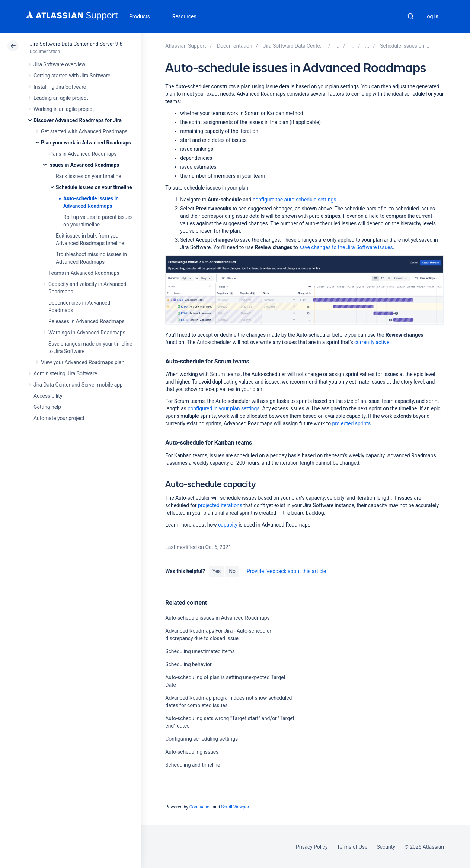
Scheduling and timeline (193, 765)
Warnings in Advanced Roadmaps (87, 333)
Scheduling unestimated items (200, 651)
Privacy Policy (312, 847)
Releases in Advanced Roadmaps (87, 321)
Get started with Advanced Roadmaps (84, 131)
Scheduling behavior (188, 664)
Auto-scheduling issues (192, 752)
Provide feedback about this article (286, 571)
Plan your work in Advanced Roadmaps (86, 143)
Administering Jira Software (65, 373)
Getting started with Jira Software (72, 76)
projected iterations (220, 505)
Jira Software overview (60, 64)
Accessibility (48, 396)
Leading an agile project (61, 98)
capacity (228, 525)
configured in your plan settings (223, 408)
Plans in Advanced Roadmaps (82, 154)
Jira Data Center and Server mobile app (78, 385)
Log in (431, 16)
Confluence (201, 807)
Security (386, 847)
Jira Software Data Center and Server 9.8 (76, 44)
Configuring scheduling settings (202, 739)
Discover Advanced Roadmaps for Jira (78, 120)
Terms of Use (352, 847)
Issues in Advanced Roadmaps (84, 165)
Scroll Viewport (236, 807)
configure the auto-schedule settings (294, 200)
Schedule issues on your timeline (94, 187)
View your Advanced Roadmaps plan (83, 362)
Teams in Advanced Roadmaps (84, 273)
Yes (217, 571)
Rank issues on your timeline (89, 176)
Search (411, 16)
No (232, 571)
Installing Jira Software (60, 87)
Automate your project (59, 418)
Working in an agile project (64, 109)
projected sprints (352, 423)
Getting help (47, 407)
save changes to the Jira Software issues (346, 247)
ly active (372, 342)
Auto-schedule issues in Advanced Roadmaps (217, 618)
